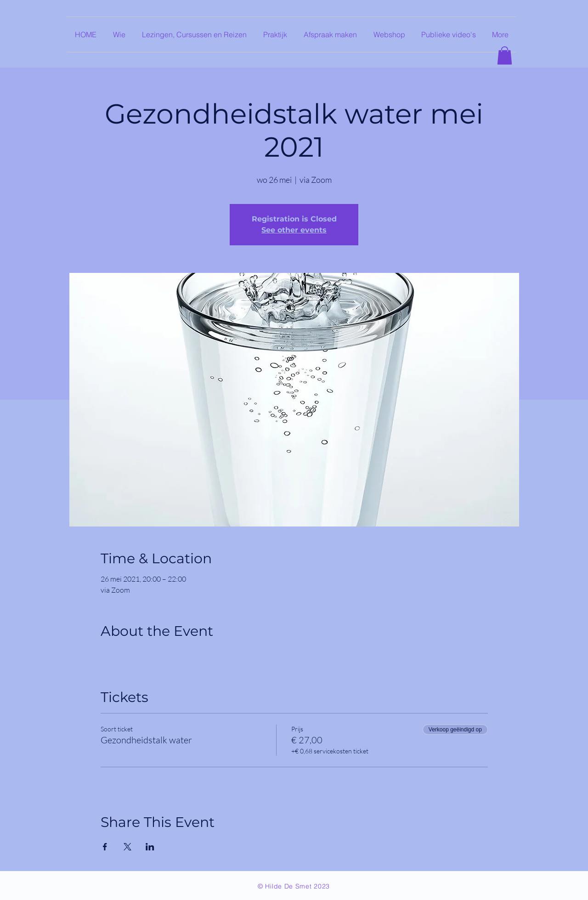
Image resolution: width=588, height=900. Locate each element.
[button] (505, 55)
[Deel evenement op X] (127, 847)
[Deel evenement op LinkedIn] (150, 847)
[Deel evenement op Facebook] (105, 847)
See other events (294, 230)
